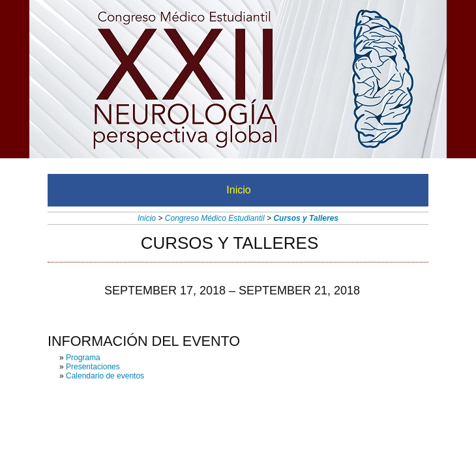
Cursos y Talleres (306, 218)
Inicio (238, 190)
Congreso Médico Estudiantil (215, 218)
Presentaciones (93, 367)
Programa (83, 358)
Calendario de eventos (105, 376)
